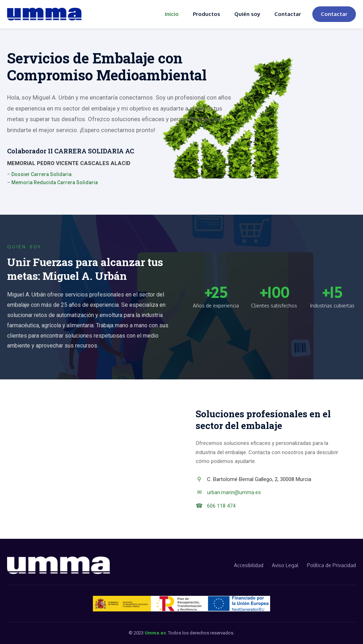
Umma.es (155, 633)
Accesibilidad (249, 565)
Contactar (288, 14)
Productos (206, 14)
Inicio (172, 14)
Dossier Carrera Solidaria (41, 174)
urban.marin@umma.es (234, 492)
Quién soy (247, 14)
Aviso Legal (285, 565)
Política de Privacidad (331, 565)
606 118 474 (221, 506)
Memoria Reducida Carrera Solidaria (55, 182)
